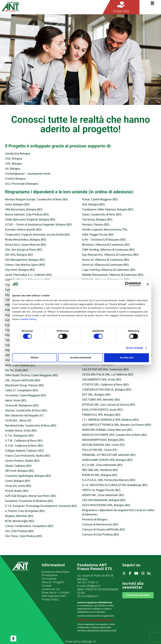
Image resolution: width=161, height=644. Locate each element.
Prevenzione (50, 575)
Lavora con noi (51, 589)
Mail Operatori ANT (54, 596)
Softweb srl (89, 641)
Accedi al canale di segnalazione (95, 620)
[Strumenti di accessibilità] (13, 639)
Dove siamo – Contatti (56, 592)
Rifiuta (35, 358)
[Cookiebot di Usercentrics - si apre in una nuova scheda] (127, 284)
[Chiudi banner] (148, 284)
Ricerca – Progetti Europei (53, 584)
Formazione (49, 578)
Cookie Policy (28, 319)
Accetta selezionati (80, 358)
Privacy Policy (50, 599)
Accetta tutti (126, 358)
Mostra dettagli (134, 348)
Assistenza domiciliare (56, 572)
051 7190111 (90, 582)
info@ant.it (93, 586)
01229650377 (90, 596)
